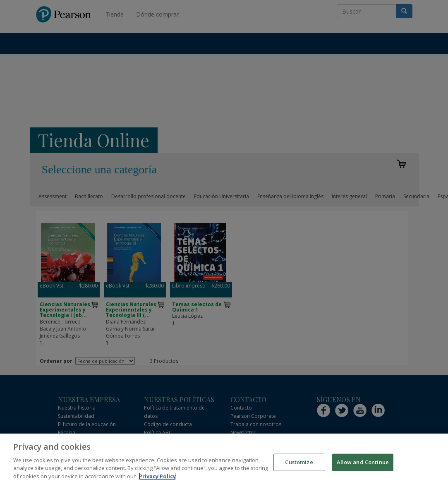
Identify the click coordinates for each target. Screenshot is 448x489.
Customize (299, 470)
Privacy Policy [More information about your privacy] (157, 484)
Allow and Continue (363, 470)
